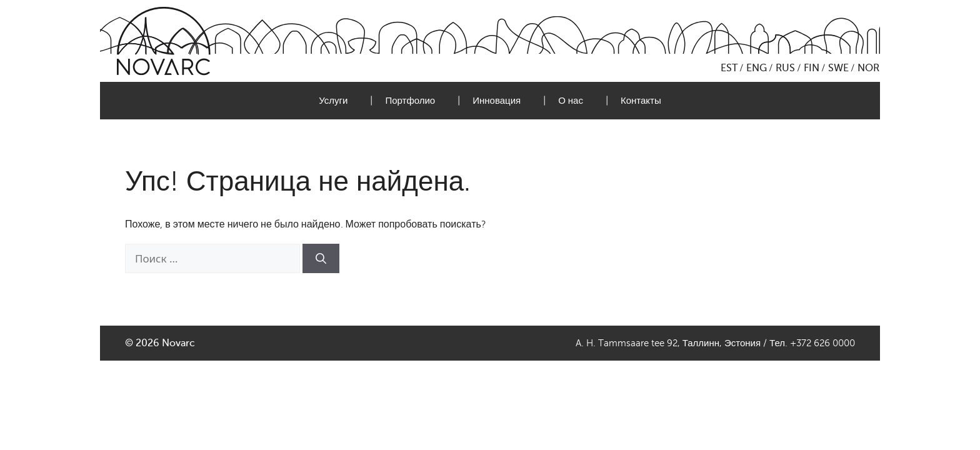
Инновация (497, 101)
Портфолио (410, 101)
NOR (868, 68)
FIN (812, 68)
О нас (571, 101)
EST (729, 68)
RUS (785, 68)
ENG (757, 68)
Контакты (641, 101)
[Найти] (321, 259)
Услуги (333, 101)
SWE (838, 68)
